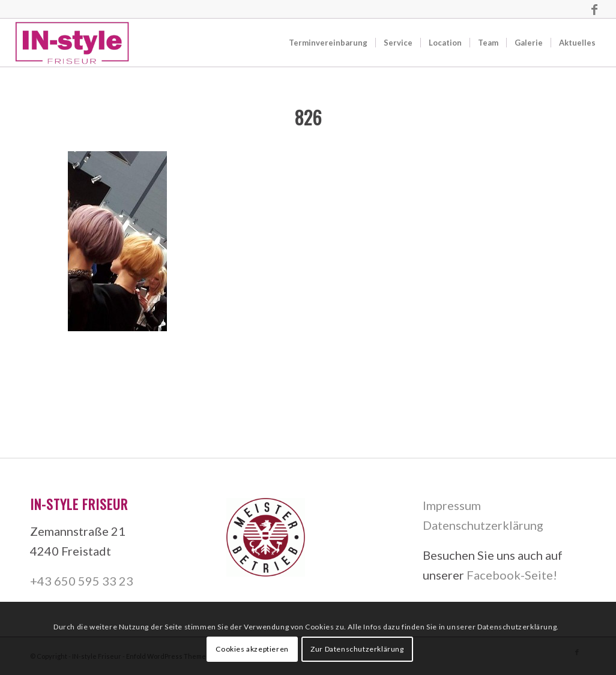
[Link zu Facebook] (594, 9)
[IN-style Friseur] (72, 43)
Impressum (452, 505)
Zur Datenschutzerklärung (357, 649)
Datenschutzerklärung (483, 525)
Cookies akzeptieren (252, 649)
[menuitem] (328, 43)
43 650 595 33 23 (85, 581)
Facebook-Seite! (512, 575)
